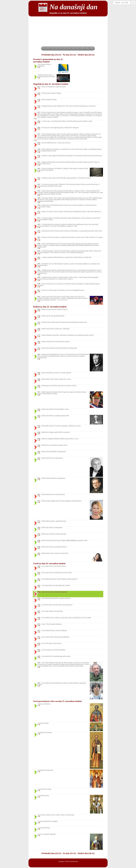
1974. (39, 224)
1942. (39, 445)
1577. (39, 322)
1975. (39, 231)
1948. (39, 452)
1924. (39, 416)
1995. (39, 553)
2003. (39, 277)
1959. (39, 605)
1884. (39, 121)
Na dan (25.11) (69, 55)
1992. (39, 237)
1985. (39, 534)
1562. (39, 316)
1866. (39, 373)
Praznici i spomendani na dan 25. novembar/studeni (48, 60)
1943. (39, 169)
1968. (39, 618)
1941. (39, 162)
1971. (39, 212)
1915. (39, 134)
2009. (39, 284)
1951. (39, 458)
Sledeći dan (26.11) (86, 55)
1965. (39, 191)
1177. (39, 87)
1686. (39, 329)
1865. (39, 579)
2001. (39, 251)
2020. (39, 683)
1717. (39, 335)
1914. (39, 592)
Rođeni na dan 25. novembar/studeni (50, 307)
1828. (39, 342)
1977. (39, 521)
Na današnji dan (73, 861)
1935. (39, 426)
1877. (39, 112)
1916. (39, 143)
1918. (39, 149)
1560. (39, 566)
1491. (39, 93)
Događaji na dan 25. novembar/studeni (51, 84)
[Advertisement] (68, 33)
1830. (39, 573)
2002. (39, 264)
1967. (39, 494)
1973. (39, 218)
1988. (39, 540)
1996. (39, 244)
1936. (39, 156)
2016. (39, 663)
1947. (39, 178)
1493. (39, 309)
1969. (39, 198)
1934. (39, 598)
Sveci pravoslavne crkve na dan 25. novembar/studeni (57, 701)
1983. (39, 527)
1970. (39, 205)
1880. (39, 379)
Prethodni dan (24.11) (51, 55)
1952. (39, 184)
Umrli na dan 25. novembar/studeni (49, 563)
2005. (39, 650)
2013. (39, 290)
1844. (39, 354)
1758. (39, 100)
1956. (39, 478)
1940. (39, 432)
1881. (39, 386)
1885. (39, 585)
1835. (39, 348)
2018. (39, 297)
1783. (39, 106)
